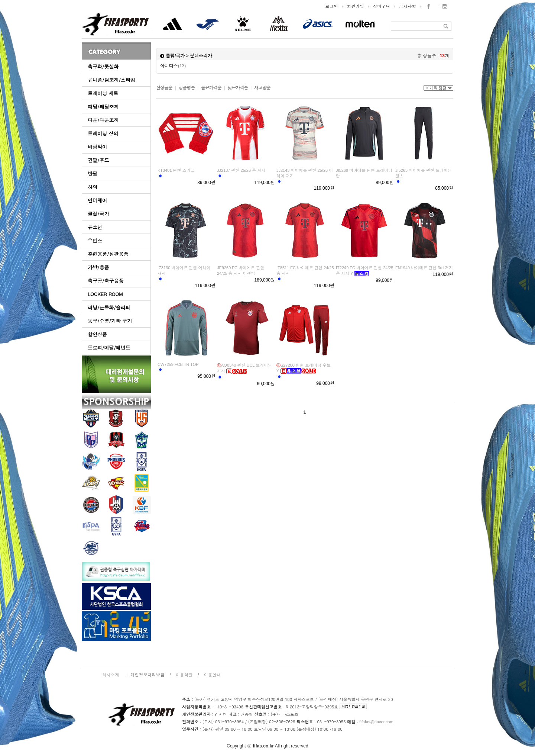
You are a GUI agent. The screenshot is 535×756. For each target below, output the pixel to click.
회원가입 (356, 6)
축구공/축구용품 (106, 281)
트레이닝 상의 (103, 133)
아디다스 (173, 66)
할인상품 (97, 334)
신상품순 (164, 88)
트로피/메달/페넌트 (109, 348)
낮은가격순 (238, 88)
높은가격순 (211, 88)
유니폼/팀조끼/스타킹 (111, 80)
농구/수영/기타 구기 (110, 321)
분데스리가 (201, 56)
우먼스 (95, 240)
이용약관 (184, 675)
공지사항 (408, 6)
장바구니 (382, 6)
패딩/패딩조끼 (103, 107)
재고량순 (262, 88)
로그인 (332, 6)
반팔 (93, 173)
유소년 (95, 227)
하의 (93, 187)
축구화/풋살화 (103, 66)
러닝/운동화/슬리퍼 (109, 307)
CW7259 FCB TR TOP (178, 364)
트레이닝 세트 (103, 93)
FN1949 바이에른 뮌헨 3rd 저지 (424, 268)
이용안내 (213, 675)
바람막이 (97, 147)
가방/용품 (98, 267)
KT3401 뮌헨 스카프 (176, 170)
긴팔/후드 (98, 160)
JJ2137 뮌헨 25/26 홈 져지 (241, 170)
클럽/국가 (98, 214)
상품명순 (187, 88)
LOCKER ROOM (105, 294)
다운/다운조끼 (103, 120)
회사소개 (111, 675)
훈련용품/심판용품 (108, 254)
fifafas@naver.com (376, 722)
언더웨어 (97, 200)
